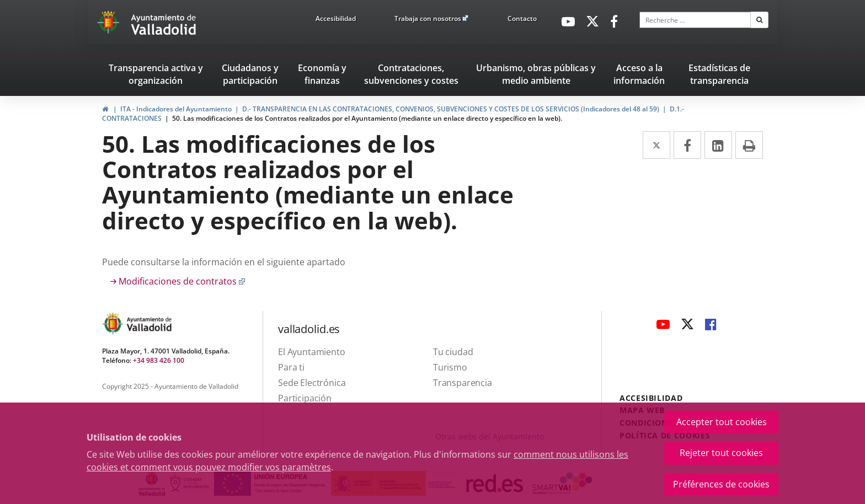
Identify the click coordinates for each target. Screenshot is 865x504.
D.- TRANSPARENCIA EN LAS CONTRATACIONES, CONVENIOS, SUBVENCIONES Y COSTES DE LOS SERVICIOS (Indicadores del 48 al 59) (451, 109)
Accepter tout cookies (722, 422)
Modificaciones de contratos (182, 281)
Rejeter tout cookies (721, 453)
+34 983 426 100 (159, 360)
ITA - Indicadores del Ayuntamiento (176, 109)
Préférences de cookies (721, 484)
